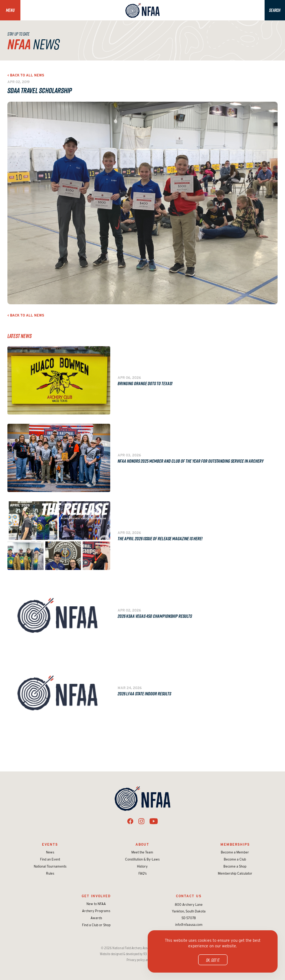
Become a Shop (235, 866)
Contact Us (189, 896)
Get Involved (96, 896)
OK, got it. (213, 960)
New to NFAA (96, 904)
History (142, 866)
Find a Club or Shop (96, 925)
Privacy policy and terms (143, 960)
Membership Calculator (235, 873)
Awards (96, 918)
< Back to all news (26, 75)
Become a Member (235, 852)
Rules (50, 873)
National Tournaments (50, 866)
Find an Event (50, 859)
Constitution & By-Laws (142, 859)
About (142, 844)
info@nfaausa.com (189, 925)
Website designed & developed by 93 (123, 954)
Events (50, 844)
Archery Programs (96, 911)
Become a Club (235, 859)
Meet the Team (142, 852)
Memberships (235, 844)
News (50, 852)
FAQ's (142, 873)
